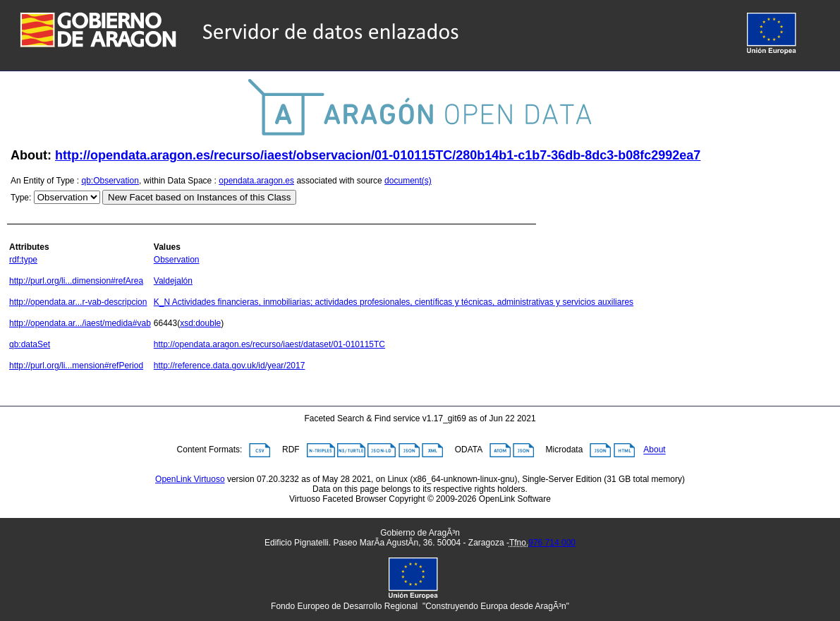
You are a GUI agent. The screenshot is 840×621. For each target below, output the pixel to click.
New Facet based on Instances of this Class (199, 197)
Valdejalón (173, 281)
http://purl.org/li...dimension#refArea (76, 281)
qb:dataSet (30, 344)
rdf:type (23, 260)
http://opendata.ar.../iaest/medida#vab (80, 323)
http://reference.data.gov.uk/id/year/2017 (230, 366)
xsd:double (200, 323)
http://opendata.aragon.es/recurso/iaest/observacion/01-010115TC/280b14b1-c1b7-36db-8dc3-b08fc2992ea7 (378, 155)
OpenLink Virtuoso (190, 479)
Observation (177, 260)
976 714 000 (552, 543)
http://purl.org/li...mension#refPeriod (76, 366)
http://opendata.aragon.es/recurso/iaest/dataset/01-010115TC (269, 344)
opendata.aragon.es (256, 181)
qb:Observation (110, 181)
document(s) (408, 181)
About (654, 450)
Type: (21, 198)
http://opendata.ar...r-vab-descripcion (78, 302)
